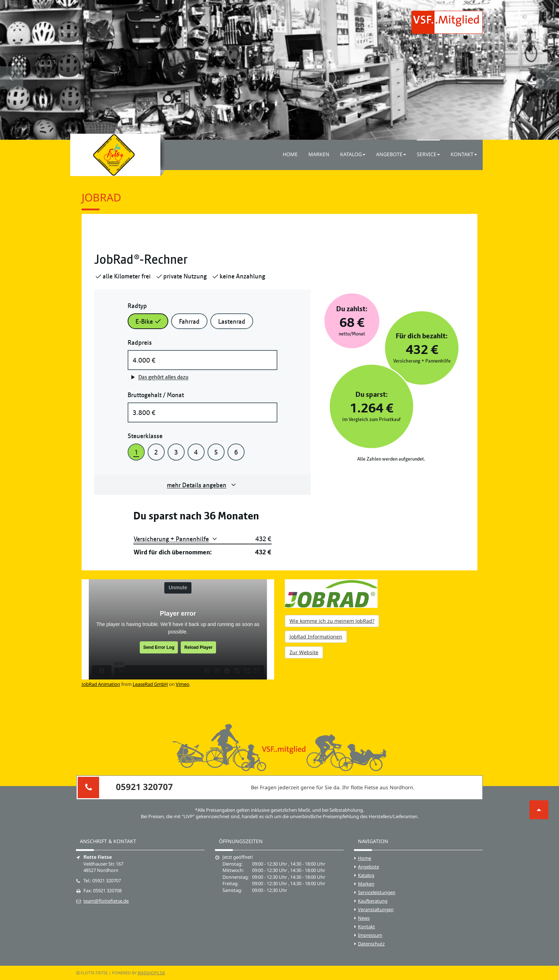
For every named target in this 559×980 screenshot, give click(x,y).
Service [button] (428, 154)
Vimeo (183, 684)
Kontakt (366, 927)
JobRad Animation (101, 684)
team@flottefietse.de (106, 901)
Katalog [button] (353, 154)
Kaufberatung (373, 901)
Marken (319, 154)
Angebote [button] (391, 154)
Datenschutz (371, 944)
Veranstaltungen (376, 909)
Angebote (368, 867)
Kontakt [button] (464, 154)
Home (290, 154)
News (364, 918)
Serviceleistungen (377, 892)
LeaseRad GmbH (150, 684)
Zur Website (304, 652)
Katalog (366, 875)
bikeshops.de (151, 973)
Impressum (370, 935)
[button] (12, 70)
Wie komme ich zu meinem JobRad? (332, 621)
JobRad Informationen (316, 637)
